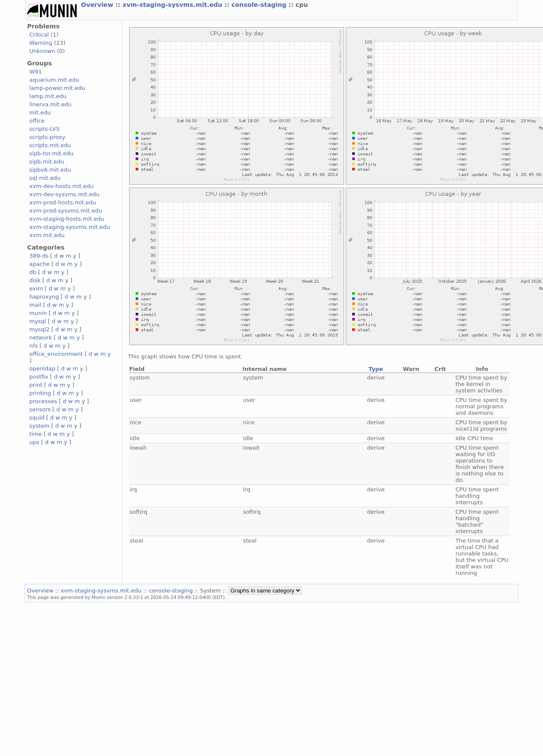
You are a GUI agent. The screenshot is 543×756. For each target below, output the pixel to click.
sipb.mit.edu (47, 162)
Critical (39, 35)
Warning (41, 43)
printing (40, 393)
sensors (40, 409)
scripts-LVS (44, 129)
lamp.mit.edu (48, 96)
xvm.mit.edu (47, 235)
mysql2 (39, 329)
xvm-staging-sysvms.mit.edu (173, 5)
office (37, 121)
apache (39, 264)
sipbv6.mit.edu (50, 170)
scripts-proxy (47, 137)
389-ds (39, 256)
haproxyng (44, 297)
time (36, 434)
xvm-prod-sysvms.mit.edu (66, 211)
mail (35, 305)
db (33, 272)
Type (376, 369)
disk (35, 280)
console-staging (260, 5)
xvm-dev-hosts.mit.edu (61, 186)
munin (38, 313)
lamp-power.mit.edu (57, 88)
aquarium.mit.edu (54, 80)
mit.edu (40, 113)
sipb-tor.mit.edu (51, 153)
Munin (99, 597)
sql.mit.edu (45, 178)
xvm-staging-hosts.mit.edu (67, 219)
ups (34, 442)
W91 (36, 72)
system (39, 426)
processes (43, 401)
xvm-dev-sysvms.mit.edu (64, 194)
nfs (34, 346)
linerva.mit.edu (50, 104)
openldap (42, 369)
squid (37, 418)
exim (36, 289)
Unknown (42, 51)
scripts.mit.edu (50, 145)
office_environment (56, 354)
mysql (38, 321)
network (41, 338)
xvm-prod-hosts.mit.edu (63, 202)
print (36, 385)
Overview (98, 5)
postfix (39, 377)
